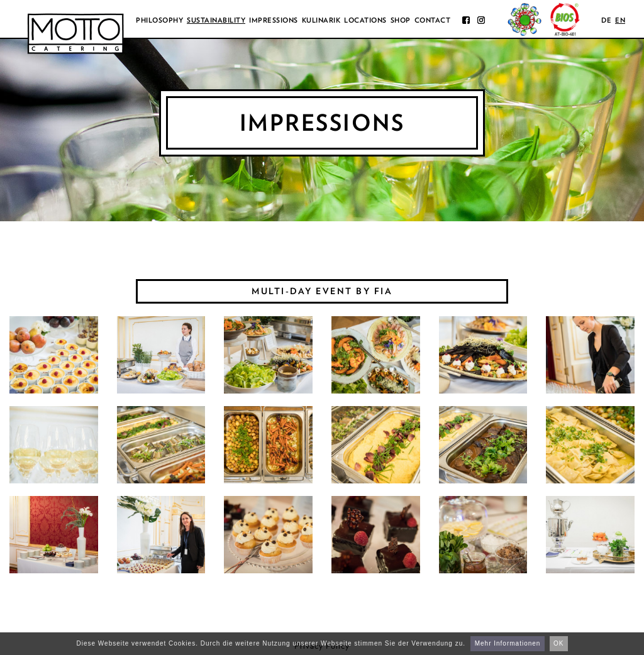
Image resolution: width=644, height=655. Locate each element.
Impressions (274, 20)
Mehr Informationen (508, 643)
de (606, 20)
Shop (401, 20)
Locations (365, 20)
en (620, 20)
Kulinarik (321, 20)
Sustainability (216, 20)
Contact (433, 20)
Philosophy (159, 20)
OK (558, 643)
